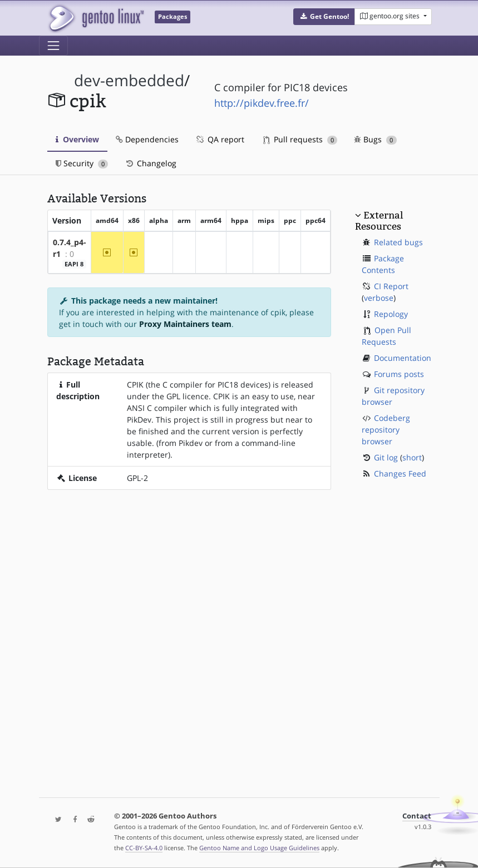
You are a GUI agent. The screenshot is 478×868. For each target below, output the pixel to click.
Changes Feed (400, 473)
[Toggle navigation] (53, 46)
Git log (386, 457)
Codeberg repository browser (386, 430)
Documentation (403, 358)
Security (82, 163)
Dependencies (147, 139)
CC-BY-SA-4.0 (144, 848)
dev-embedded (129, 80)
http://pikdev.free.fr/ (262, 103)
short (412, 457)
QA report (220, 139)
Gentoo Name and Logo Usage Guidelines (259, 848)
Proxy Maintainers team (185, 324)
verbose (379, 298)
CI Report (391, 286)
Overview (77, 139)
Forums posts (399, 374)
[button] (324, 17)
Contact (417, 816)
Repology (391, 314)
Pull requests (300, 139)
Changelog (151, 163)
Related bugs (398, 242)
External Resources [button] (379, 221)
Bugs (375, 139)
